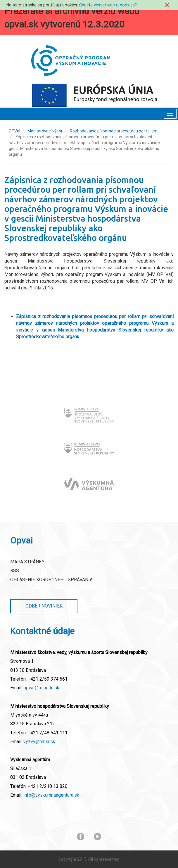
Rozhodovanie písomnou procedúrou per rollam (114, 131)
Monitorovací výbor (45, 131)
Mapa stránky (27, 562)
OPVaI (14, 131)
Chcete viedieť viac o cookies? (108, 5)
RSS (15, 571)
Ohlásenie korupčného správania (51, 580)
